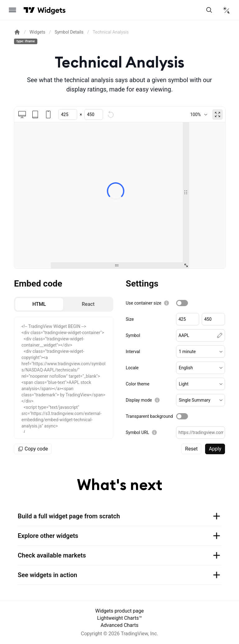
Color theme (138, 384)
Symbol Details (69, 32)
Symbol (133, 335)
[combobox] (199, 114)
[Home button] (52, 10)
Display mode (139, 400)
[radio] (39, 304)
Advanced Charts (119, 625)
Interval (133, 352)
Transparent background (149, 416)
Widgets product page (119, 611)
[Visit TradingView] (29, 10)
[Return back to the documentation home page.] (17, 32)
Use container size (143, 303)
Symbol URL (137, 432)
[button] (201, 352)
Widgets (37, 32)
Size (130, 319)
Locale (132, 368)
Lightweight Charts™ (119, 618)
